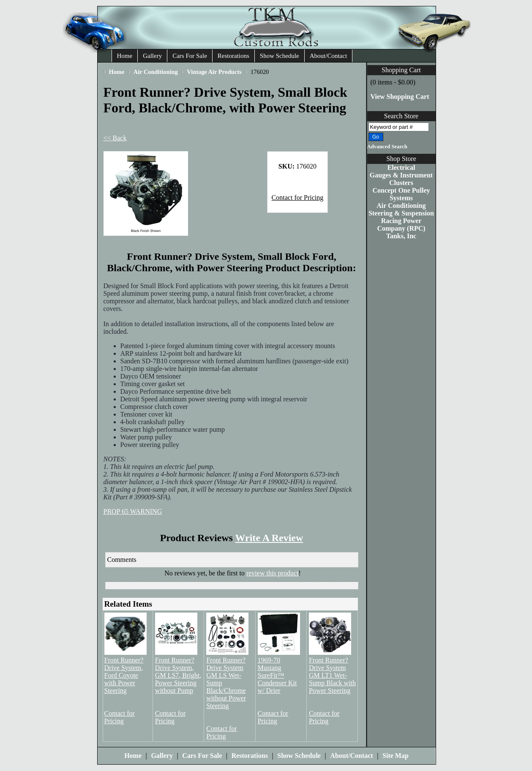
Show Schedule (280, 56)
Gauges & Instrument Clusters (401, 179)
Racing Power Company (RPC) (401, 225)
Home (125, 56)
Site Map (396, 756)
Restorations (233, 56)
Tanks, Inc (401, 236)
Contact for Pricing (298, 198)
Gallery (152, 56)
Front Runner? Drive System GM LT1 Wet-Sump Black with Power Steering (332, 675)
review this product (273, 573)
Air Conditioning (401, 206)
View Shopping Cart (400, 97)
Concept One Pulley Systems (401, 194)
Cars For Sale (190, 56)
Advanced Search (387, 147)
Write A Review (269, 538)
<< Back (115, 138)
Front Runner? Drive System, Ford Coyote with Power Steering (124, 675)
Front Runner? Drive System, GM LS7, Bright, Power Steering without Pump (178, 675)
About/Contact (328, 56)
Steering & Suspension (401, 213)
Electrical (401, 168)
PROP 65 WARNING (133, 511)
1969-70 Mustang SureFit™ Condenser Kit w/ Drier (277, 675)
